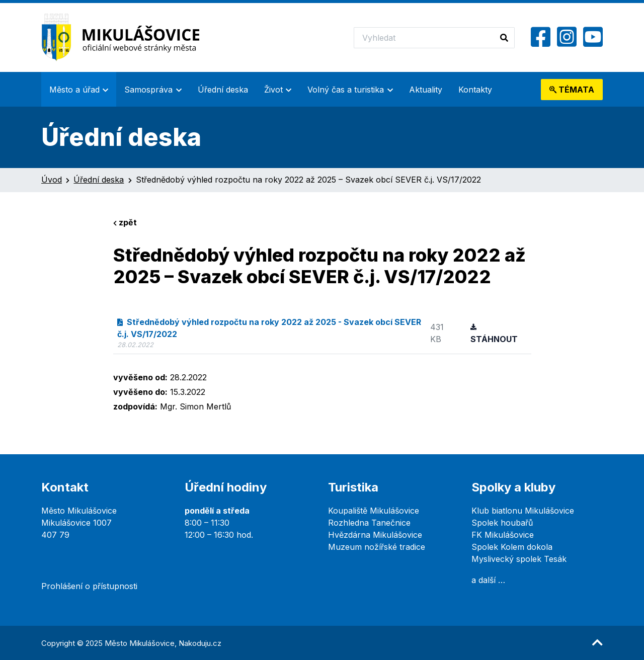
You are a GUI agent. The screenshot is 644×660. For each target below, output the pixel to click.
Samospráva (148, 90)
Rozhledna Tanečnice (369, 523)
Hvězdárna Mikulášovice (375, 535)
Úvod (52, 180)
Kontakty (475, 90)
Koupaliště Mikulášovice (374, 511)
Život (273, 90)
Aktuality (426, 90)
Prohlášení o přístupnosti (89, 586)
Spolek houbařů (502, 523)
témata (572, 90)
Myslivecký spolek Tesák (519, 559)
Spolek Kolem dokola (512, 547)
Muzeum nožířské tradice (377, 547)
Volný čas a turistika (346, 90)
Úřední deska (223, 90)
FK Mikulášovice (503, 535)
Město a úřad (74, 90)
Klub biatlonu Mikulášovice (523, 511)
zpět (125, 222)
